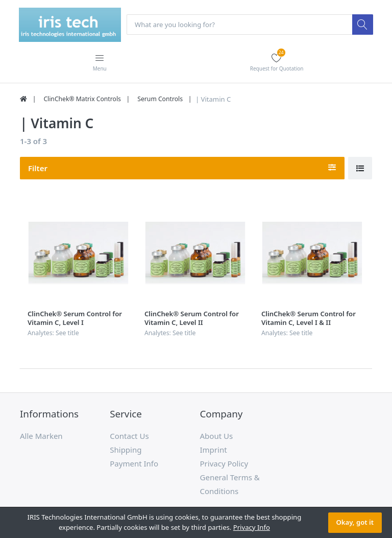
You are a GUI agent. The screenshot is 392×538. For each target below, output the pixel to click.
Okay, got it (355, 522)
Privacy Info (252, 527)
